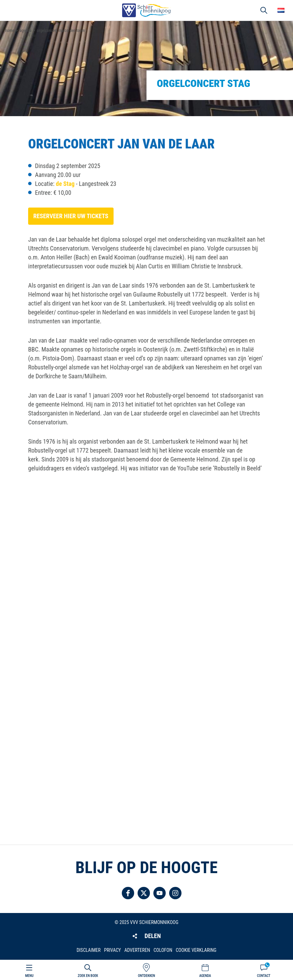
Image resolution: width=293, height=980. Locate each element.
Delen (153, 936)
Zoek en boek (88, 976)
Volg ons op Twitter (144, 893)
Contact (264, 976)
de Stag (65, 184)
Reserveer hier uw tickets (71, 216)
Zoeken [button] (264, 10)
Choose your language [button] (281, 10)
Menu (29, 976)
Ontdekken (146, 976)
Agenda (205, 976)
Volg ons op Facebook (128, 893)
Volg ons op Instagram (175, 893)
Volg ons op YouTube (160, 893)
